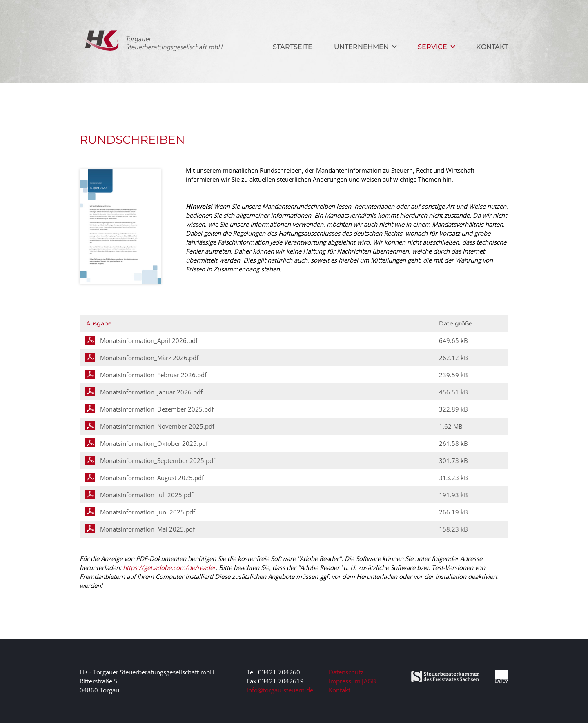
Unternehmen (361, 47)
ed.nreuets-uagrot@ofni (280, 690)
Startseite (293, 47)
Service (432, 47)
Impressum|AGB (352, 681)
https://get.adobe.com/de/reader (169, 567)
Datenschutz (346, 672)
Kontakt (492, 47)
